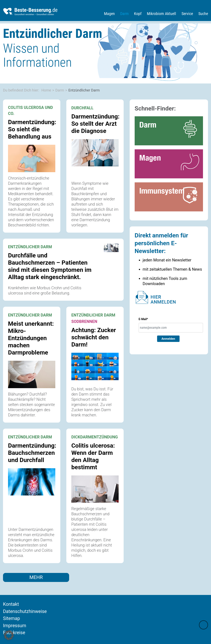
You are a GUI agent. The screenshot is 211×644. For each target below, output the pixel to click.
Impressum (15, 626)
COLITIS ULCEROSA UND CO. (30, 111)
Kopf (138, 14)
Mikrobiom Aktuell (162, 14)
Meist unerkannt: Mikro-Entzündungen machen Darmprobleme (31, 338)
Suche (203, 14)
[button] (9, 635)
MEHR (36, 577)
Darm (124, 14)
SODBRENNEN (84, 321)
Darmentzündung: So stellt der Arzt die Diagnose (95, 124)
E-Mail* (143, 319)
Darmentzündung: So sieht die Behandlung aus (32, 129)
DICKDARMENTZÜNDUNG (95, 437)
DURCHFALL (82, 108)
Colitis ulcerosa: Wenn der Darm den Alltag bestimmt (93, 456)
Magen (109, 14)
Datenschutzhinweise (25, 611)
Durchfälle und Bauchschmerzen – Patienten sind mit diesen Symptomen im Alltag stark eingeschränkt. (50, 266)
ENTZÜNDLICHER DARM (30, 247)
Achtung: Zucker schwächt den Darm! (94, 337)
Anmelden (168, 339)
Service (187, 14)
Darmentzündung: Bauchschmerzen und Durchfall (32, 453)
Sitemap (12, 618)
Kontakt (11, 604)
